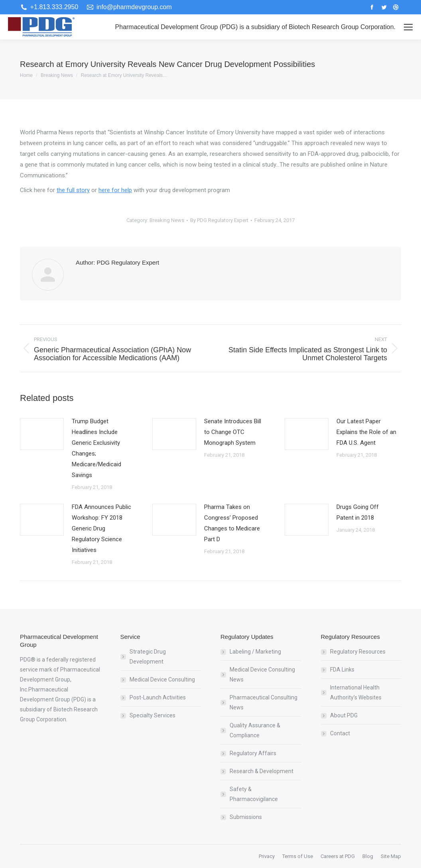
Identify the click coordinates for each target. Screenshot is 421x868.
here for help (115, 190)
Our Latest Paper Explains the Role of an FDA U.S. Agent (366, 432)
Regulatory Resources (358, 652)
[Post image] (42, 434)
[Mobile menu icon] (408, 27)
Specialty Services (152, 715)
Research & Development (262, 771)
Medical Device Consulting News (262, 675)
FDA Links (342, 670)
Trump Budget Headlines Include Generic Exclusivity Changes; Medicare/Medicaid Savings (96, 448)
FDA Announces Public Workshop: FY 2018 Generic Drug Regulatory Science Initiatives (101, 528)
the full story (73, 190)
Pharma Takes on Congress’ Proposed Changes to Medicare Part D (232, 523)
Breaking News (167, 220)
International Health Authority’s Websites (356, 692)
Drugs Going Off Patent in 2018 (358, 512)
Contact (340, 733)
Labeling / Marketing (255, 652)
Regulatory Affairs (253, 753)
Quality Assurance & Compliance (255, 730)
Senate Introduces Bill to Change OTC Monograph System (233, 432)
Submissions (246, 817)
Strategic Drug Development (148, 657)
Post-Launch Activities (158, 697)
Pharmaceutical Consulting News (264, 702)
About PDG (344, 715)
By (219, 220)
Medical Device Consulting (162, 679)
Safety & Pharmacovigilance (254, 794)
